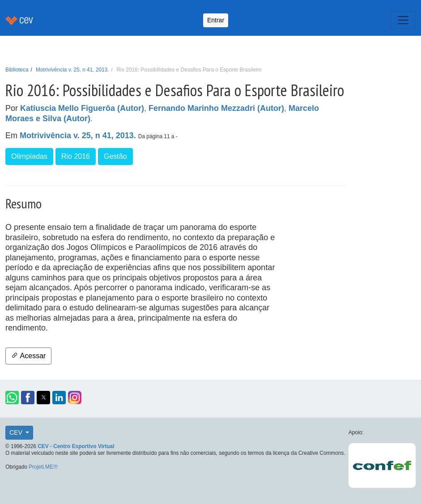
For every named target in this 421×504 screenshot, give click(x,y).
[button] (12, 398)
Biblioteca (17, 70)
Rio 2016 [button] (76, 156)
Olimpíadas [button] (29, 156)
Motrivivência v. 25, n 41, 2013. (72, 70)
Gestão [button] (115, 156)
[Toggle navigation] (403, 20)
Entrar (216, 20)
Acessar (28, 356)
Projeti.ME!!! (43, 467)
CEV (17, 432)
